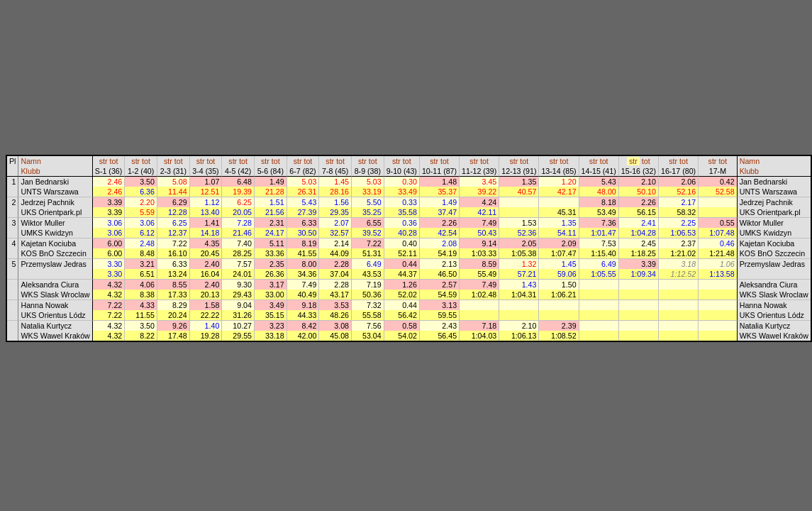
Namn (30, 161)
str (104, 161)
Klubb (30, 171)
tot (114, 161)
